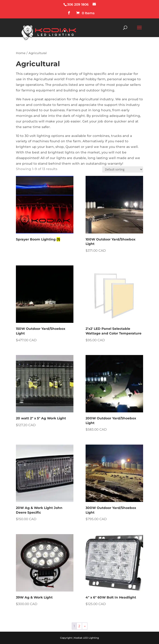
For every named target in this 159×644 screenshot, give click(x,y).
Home (21, 53)
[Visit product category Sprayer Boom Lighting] (45, 210)
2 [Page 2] (79, 626)
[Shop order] (123, 169)
